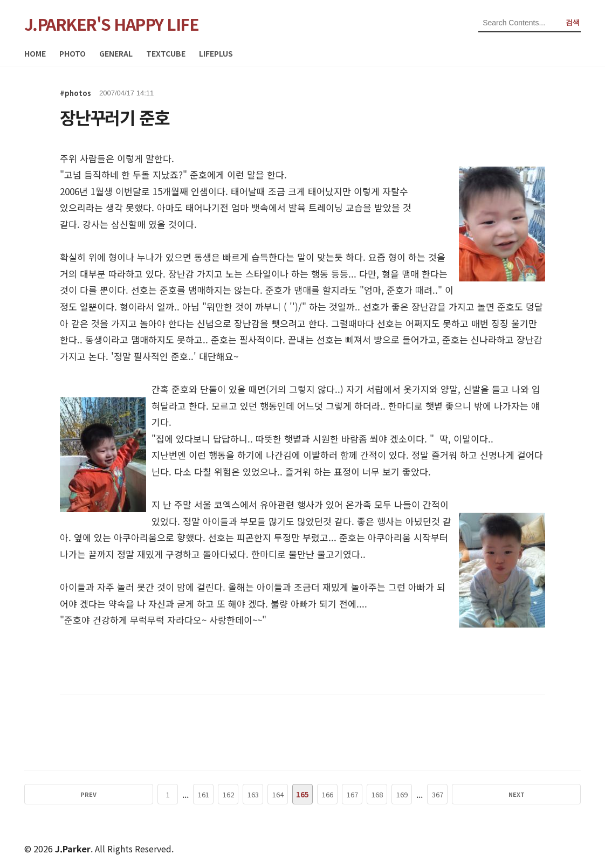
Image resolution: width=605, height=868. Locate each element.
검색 (573, 22)
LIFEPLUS (216, 53)
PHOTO (73, 53)
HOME (35, 53)
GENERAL (116, 53)
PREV (136, 794)
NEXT (469, 794)
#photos (75, 93)
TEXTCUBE (166, 53)
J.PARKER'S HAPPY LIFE (112, 24)
